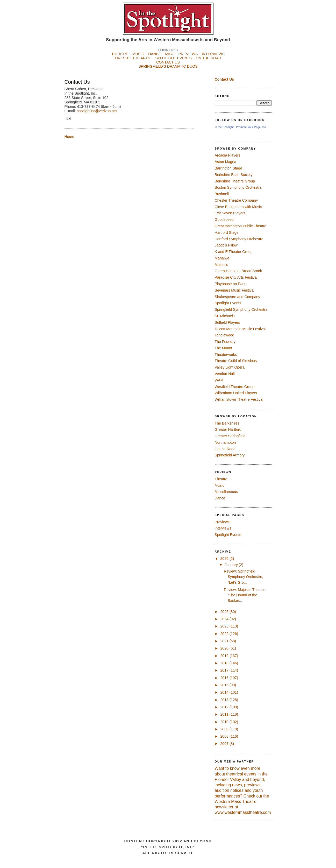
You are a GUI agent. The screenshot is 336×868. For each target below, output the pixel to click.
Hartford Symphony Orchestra (239, 239)
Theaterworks (226, 355)
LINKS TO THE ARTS (133, 58)
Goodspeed (224, 220)
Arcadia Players (228, 155)
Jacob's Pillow (226, 245)
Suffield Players (227, 322)
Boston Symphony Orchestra (238, 187)
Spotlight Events (228, 303)
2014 (225, 692)
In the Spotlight (224, 127)
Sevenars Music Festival (235, 290)
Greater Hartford (228, 429)
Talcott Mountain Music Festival (240, 329)
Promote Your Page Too (251, 127)
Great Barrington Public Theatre (241, 226)
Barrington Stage (228, 168)
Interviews (223, 528)
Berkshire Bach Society (234, 175)
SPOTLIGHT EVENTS (175, 58)
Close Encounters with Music (238, 207)
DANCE (155, 54)
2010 (225, 722)
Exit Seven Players (230, 213)
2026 (225, 559)
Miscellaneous (226, 492)
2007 (225, 744)
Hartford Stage (227, 232)
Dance (220, 498)
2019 (225, 656)
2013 (225, 700)
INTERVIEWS (213, 54)
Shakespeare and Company (238, 297)
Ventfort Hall (225, 374)
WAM (219, 380)
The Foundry (225, 342)
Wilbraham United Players (236, 393)
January (232, 565)
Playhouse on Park (230, 284)
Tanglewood (225, 335)
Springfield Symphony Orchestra (241, 309)
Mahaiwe (222, 258)
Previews (222, 522)
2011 (225, 714)
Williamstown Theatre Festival (239, 399)
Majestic (221, 265)
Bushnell (222, 194)
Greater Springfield (230, 436)
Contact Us (77, 82)
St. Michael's (225, 316)
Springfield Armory (230, 455)
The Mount (224, 348)
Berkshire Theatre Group (235, 181)
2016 (225, 678)
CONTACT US (168, 62)
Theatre (221, 479)
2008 (225, 736)
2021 (225, 641)
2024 (225, 619)
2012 (225, 707)
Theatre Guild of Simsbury (236, 361)
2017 (225, 670)
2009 (225, 729)
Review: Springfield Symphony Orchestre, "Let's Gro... (244, 577)
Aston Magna (226, 162)
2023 (225, 626)
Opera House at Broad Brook (238, 271)
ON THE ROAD (209, 58)
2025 (225, 612)
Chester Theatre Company (236, 200)
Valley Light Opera (230, 367)
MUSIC (138, 54)
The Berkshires (227, 423)
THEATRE (120, 54)
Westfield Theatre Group (235, 387)
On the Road (225, 449)
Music (220, 485)
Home (69, 137)
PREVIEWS (188, 54)
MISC (170, 54)
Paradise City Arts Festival (236, 277)
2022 (225, 634)
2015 (225, 685)
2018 (225, 663)
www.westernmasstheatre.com (243, 812)
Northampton (225, 442)
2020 (225, 648)
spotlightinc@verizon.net (97, 111)
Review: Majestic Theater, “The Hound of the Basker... (245, 595)
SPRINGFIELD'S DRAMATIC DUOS (168, 70)
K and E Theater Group (234, 252)
